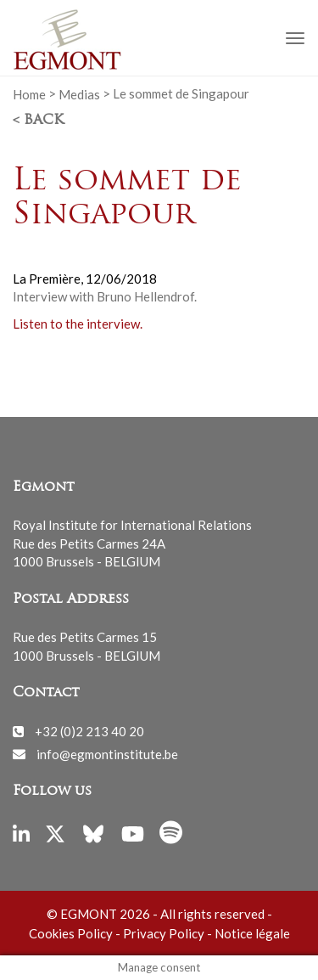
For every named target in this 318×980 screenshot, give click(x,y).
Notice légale (252, 933)
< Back (38, 121)
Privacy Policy (164, 933)
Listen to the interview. (78, 324)
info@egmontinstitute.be (107, 753)
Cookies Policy (71, 933)
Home (29, 93)
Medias (79, 93)
